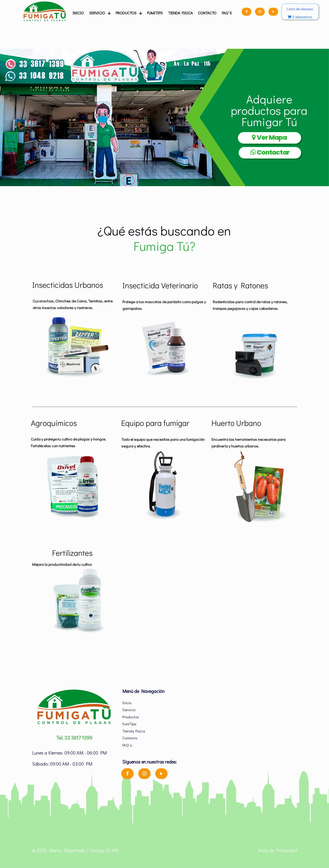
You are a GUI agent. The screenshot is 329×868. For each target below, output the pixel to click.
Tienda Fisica (134, 731)
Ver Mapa (269, 137)
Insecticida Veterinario (160, 285)
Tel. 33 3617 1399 (74, 738)
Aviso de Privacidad (278, 850)
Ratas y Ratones (240, 285)
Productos (131, 717)
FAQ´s (127, 745)
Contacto (130, 738)
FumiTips (129, 724)
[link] (74, 346)
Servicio (129, 710)
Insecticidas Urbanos (68, 285)
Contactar (270, 152)
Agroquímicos (54, 423)
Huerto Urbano (236, 423)
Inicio (127, 703)
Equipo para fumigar (155, 423)
